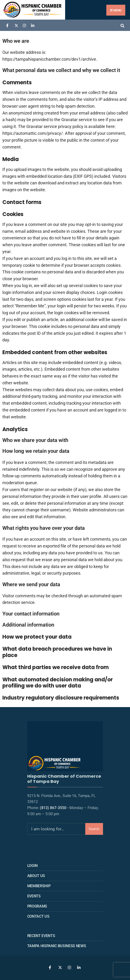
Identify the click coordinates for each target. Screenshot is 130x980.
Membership (39, 884)
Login (32, 864)
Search (94, 827)
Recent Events (41, 934)
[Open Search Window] (122, 25)
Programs (37, 905)
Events (34, 894)
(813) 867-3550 (53, 806)
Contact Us (38, 914)
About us (36, 874)
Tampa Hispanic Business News (57, 944)
